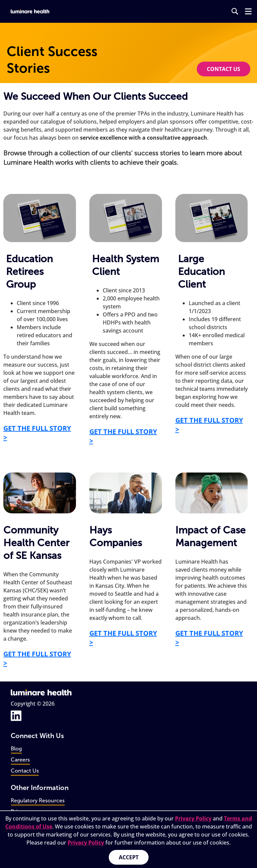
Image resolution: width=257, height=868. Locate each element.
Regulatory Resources (38, 801)
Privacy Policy (193, 818)
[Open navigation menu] (248, 11)
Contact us (224, 69)
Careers (20, 760)
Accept (129, 857)
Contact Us (25, 771)
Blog (16, 749)
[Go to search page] (235, 11)
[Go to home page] (30, 11)
